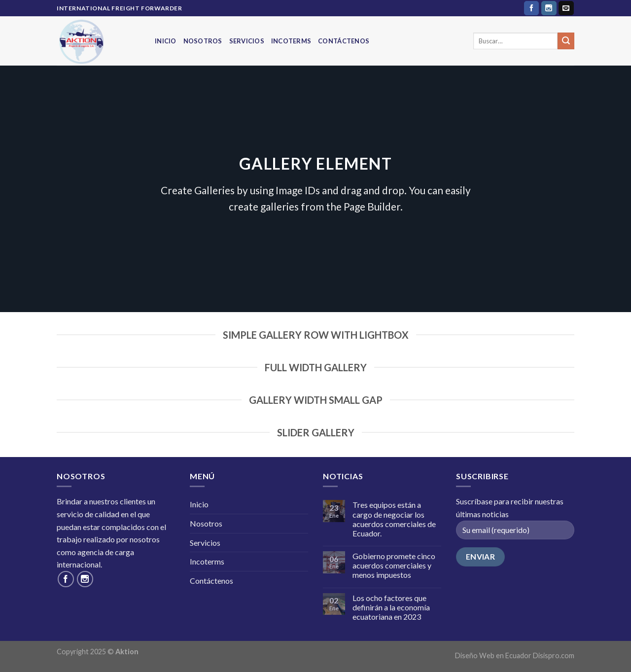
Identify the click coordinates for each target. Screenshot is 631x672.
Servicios (247, 41)
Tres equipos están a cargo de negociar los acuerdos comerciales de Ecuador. (394, 519)
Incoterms (291, 41)
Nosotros (203, 41)
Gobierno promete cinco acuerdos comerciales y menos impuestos (394, 565)
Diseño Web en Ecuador (493, 655)
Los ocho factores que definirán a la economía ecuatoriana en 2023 (391, 607)
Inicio (166, 41)
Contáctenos (344, 41)
